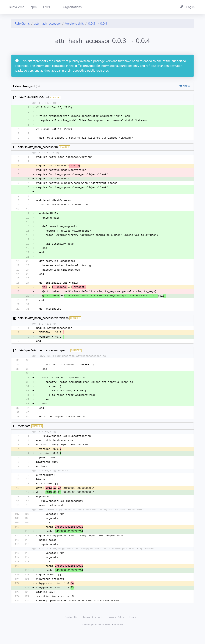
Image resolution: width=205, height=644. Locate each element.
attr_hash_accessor (47, 24)
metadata (24, 433)
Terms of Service (93, 629)
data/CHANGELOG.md (33, 97)
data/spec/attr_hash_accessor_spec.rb (44, 356)
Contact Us (71, 629)
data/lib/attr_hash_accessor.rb (38, 148)
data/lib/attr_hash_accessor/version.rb (43, 323)
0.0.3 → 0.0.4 (98, 24)
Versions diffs (74, 24)
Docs (133, 629)
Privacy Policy (116, 629)
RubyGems (22, 24)
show (186, 86)
